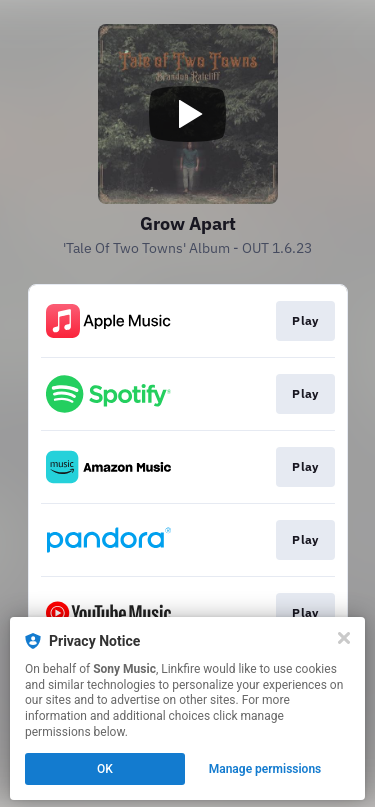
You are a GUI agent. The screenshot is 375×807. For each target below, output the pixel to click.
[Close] (344, 638)
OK (105, 769)
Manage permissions (265, 769)
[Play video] (188, 114)
